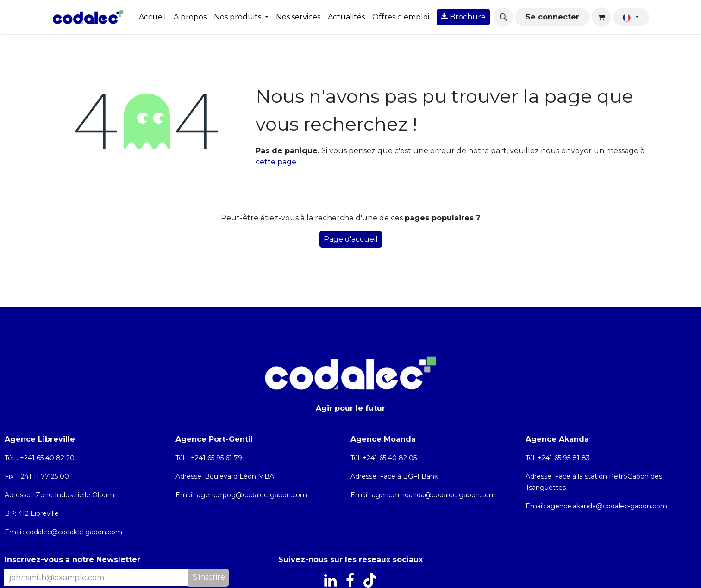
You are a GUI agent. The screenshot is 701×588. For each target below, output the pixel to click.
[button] (503, 17)
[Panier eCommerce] (601, 17)
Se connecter (552, 17)
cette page (276, 162)
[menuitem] (153, 17)
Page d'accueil (351, 239)
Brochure (463, 17)
